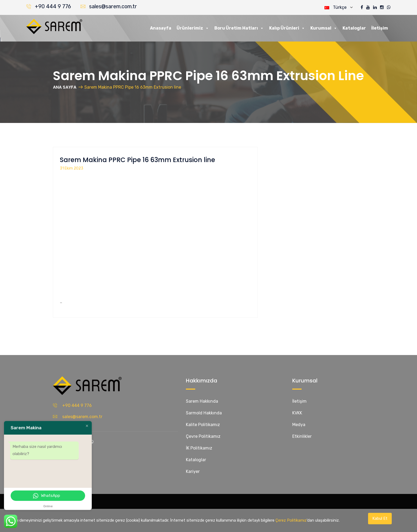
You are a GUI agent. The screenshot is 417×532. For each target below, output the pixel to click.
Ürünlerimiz (193, 28)
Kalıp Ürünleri (287, 28)
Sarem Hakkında (202, 401)
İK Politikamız (199, 448)
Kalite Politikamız (203, 425)
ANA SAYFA (65, 87)
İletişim (380, 28)
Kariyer (193, 471)
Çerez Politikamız (291, 520)
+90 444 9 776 (53, 6)
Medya (299, 425)
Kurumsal (324, 28)
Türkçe (339, 7)
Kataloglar (354, 28)
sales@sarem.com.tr (113, 6)
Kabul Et (380, 518)
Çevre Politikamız (203, 436)
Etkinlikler (302, 436)
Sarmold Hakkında (204, 413)
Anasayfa (161, 28)
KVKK (297, 413)
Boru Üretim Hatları (239, 28)
